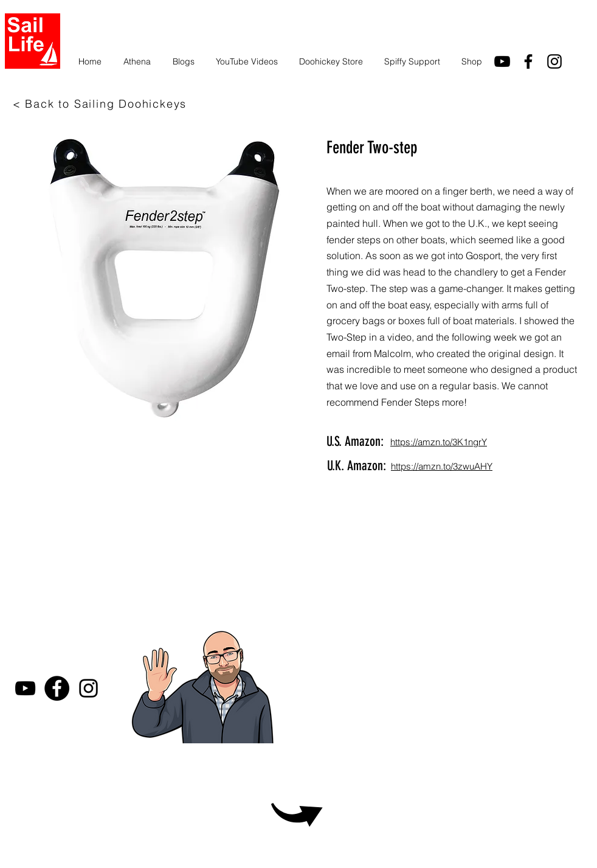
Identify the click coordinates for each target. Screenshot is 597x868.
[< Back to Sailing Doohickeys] (101, 103)
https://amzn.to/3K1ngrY (439, 442)
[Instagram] (554, 61)
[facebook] (528, 61)
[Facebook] (57, 688)
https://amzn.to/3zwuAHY (442, 466)
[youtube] (502, 61)
